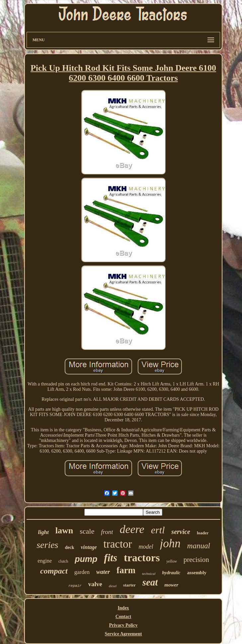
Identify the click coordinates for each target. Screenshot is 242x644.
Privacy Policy (123, 625)
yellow (171, 561)
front (107, 532)
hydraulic (171, 573)
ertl (158, 530)
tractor (118, 544)
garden (82, 572)
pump (86, 559)
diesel (113, 586)
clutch (63, 561)
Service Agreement (123, 634)
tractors (142, 558)
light (43, 532)
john (170, 543)
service (181, 532)
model (146, 547)
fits (111, 558)
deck (69, 547)
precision (196, 560)
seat (150, 582)
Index (123, 608)
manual (199, 546)
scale (87, 531)
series (47, 545)
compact (54, 571)
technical (149, 574)
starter (129, 585)
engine (45, 561)
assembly (197, 573)
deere (132, 529)
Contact (123, 617)
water (103, 572)
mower (171, 585)
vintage (89, 547)
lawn (64, 531)
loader (203, 533)
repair (75, 586)
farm (126, 570)
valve (95, 584)
